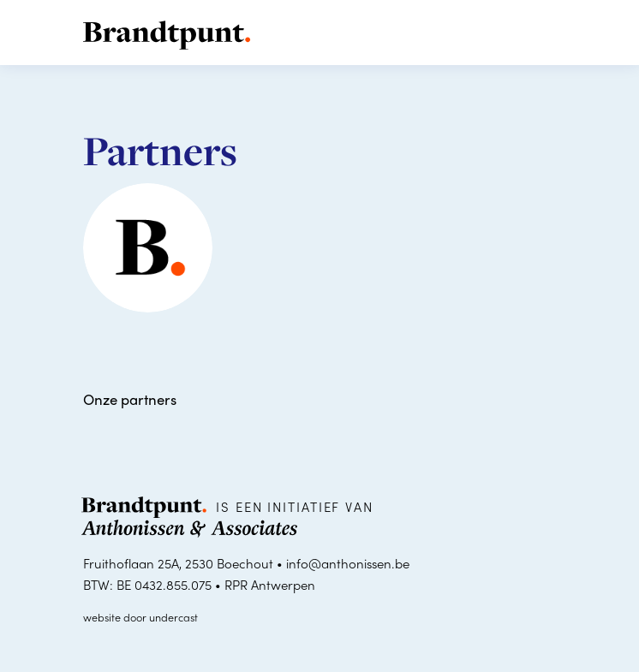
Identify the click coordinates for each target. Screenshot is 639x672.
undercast (173, 617)
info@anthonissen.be (348, 563)
